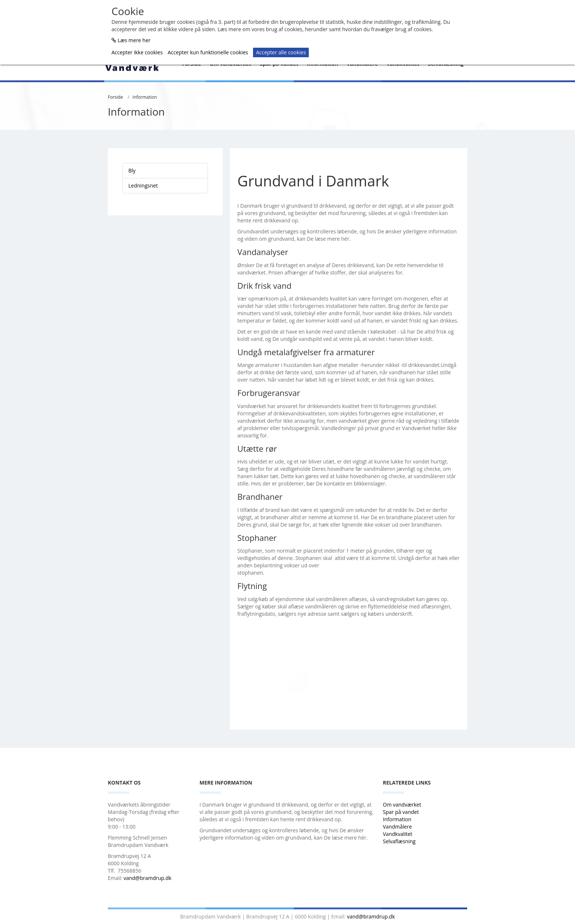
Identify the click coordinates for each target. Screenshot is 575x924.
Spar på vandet (401, 812)
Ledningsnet (143, 185)
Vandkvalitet (398, 834)
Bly (132, 170)
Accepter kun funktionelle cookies (208, 52)
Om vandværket (403, 805)
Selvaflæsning (400, 841)
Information (145, 97)
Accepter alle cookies (281, 52)
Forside (115, 97)
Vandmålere (398, 827)
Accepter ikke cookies (137, 52)
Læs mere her (134, 40)
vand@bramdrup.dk (148, 878)
